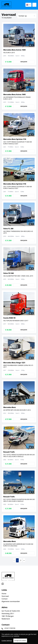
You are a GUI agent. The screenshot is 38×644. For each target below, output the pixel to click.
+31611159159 (10, 628)
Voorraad (5, 596)
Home (4, 594)
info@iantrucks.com (12, 631)
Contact (5, 599)
